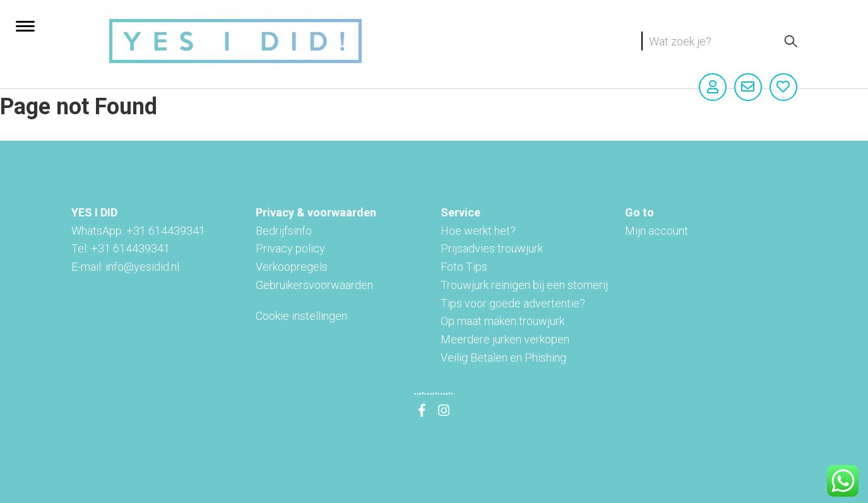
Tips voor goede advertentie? (513, 303)
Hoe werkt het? (478, 231)
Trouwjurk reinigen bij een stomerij (524, 285)
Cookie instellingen (301, 316)
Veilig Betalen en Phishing (503, 358)
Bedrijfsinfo (284, 231)
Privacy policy (290, 248)
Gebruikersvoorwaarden (314, 285)
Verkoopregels (292, 267)
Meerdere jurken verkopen (505, 339)
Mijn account (657, 231)
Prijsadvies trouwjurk (492, 248)
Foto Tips (464, 267)
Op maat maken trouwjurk (502, 321)
